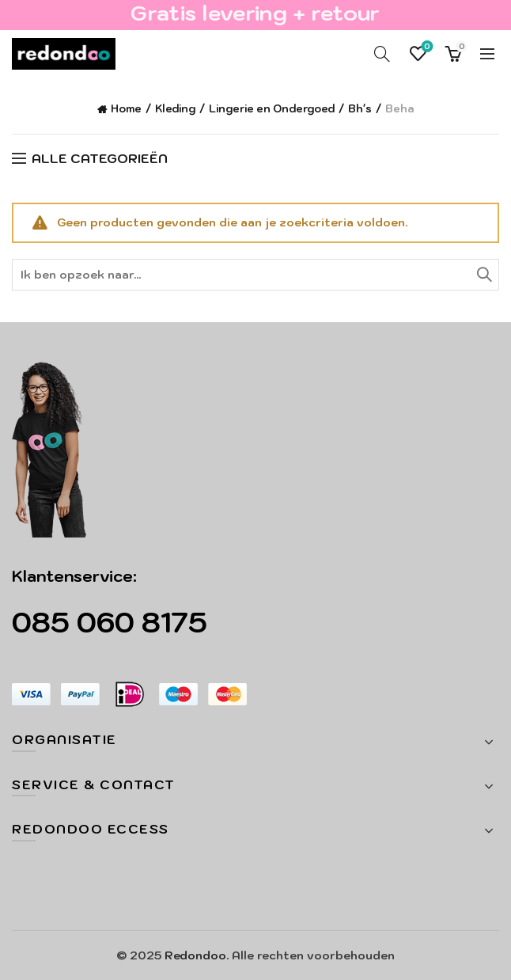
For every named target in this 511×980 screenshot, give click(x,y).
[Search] (382, 54)
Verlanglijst (426, 47)
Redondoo (195, 955)
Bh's (360, 109)
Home (126, 109)
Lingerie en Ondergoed (272, 109)
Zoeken (483, 275)
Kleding (175, 109)
